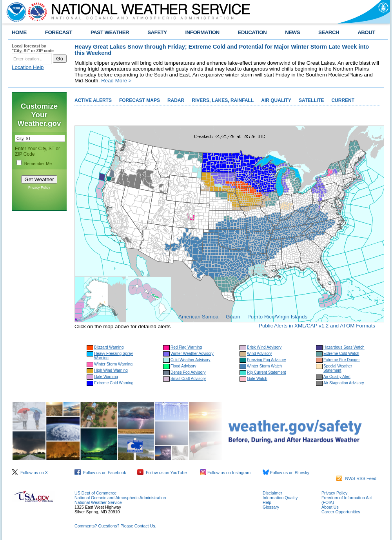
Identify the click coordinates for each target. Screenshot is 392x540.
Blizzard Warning (109, 347)
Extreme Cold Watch (341, 354)
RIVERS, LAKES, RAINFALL (223, 100)
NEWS (292, 32)
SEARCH (329, 32)
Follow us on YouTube (162, 473)
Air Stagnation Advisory (344, 383)
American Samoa (198, 317)
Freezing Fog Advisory (267, 360)
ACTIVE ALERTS (93, 100)
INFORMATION (202, 32)
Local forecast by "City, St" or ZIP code (33, 48)
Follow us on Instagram (225, 473)
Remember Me (38, 164)
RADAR (176, 100)
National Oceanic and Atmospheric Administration (120, 498)
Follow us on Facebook (100, 473)
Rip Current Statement (267, 372)
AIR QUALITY (276, 100)
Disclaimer (272, 493)
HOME (19, 32)
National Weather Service (98, 502)
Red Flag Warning (186, 347)
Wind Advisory (259, 354)
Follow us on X (30, 473)
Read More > (116, 81)
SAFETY (157, 32)
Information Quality (280, 498)
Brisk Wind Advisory (264, 347)
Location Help (28, 67)
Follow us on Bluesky (286, 473)
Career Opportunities (341, 512)
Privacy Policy (39, 187)
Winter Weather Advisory (192, 354)
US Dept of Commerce (95, 493)
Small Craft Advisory (188, 379)
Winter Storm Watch (264, 366)
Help (267, 502)
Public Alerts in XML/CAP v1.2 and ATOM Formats (317, 326)
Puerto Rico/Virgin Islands (277, 317)
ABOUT (366, 32)
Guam (233, 317)
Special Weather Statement (338, 368)
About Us (330, 507)
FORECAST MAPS (140, 100)
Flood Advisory (183, 366)
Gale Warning (106, 377)
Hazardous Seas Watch (344, 347)
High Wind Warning (111, 370)
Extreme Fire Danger (342, 360)
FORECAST (59, 32)
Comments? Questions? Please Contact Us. (115, 526)
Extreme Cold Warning (114, 383)
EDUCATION (252, 32)
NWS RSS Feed (356, 478)
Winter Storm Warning (113, 364)
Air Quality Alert (337, 377)
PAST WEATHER (110, 32)
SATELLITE (311, 100)
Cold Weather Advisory (191, 360)
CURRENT (343, 100)
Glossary (271, 507)
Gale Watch (257, 379)
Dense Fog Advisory (188, 372)
